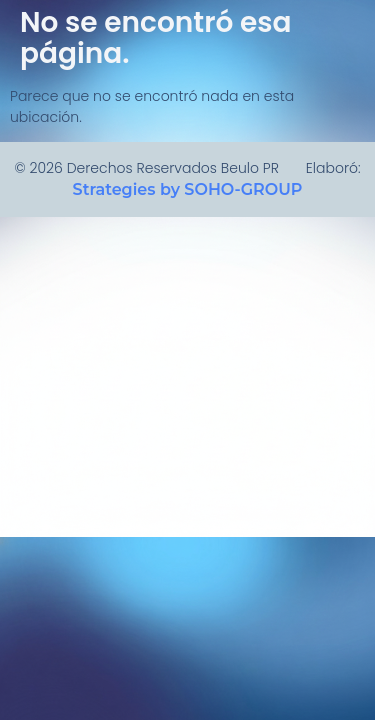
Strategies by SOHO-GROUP (188, 189)
